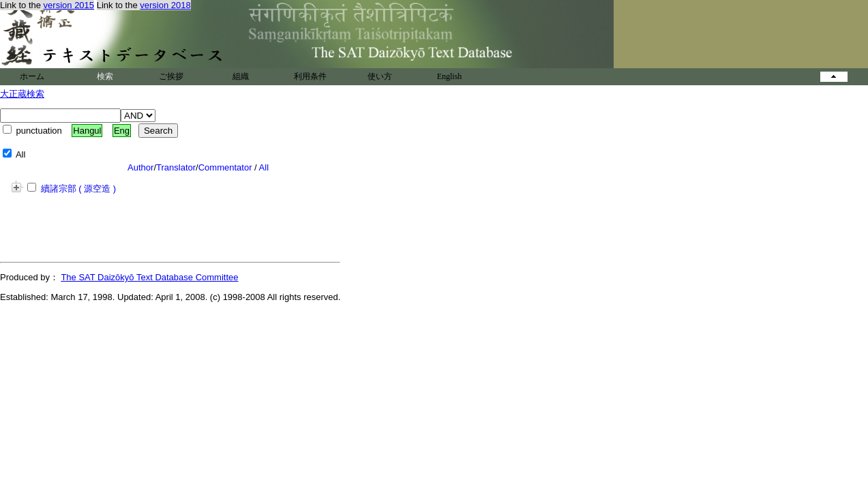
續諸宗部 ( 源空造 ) (72, 189)
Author (140, 167)
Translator (176, 167)
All (264, 167)
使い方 (380, 76)
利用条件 (310, 76)
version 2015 (69, 5)
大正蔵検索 (22, 94)
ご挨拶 (171, 76)
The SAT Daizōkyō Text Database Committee (149, 277)
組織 (241, 76)
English (450, 76)
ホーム (32, 76)
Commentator (225, 167)
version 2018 (165, 5)
